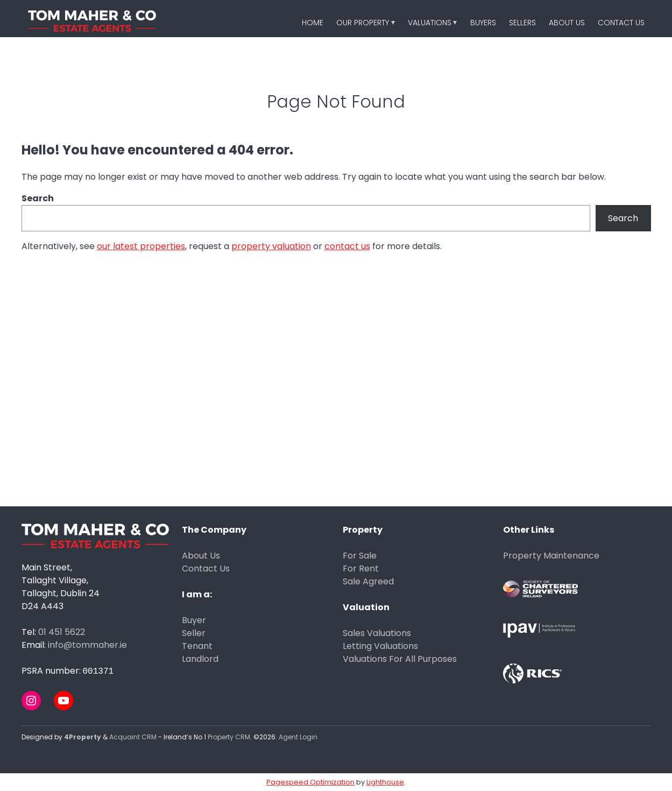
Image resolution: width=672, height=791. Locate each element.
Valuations (430, 23)
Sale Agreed (368, 581)
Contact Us (621, 23)
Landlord (200, 659)
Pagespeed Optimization (310, 782)
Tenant (197, 646)
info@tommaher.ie (87, 645)
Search (38, 198)
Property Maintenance (551, 556)
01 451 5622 (62, 632)
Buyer (194, 620)
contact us (347, 246)
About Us (567, 23)
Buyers (483, 23)
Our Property (363, 23)
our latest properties (141, 246)
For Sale (360, 556)
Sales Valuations (377, 633)
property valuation (271, 246)
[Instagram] (31, 701)
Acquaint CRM (133, 737)
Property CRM (229, 737)
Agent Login (298, 737)
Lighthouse (385, 782)
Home (313, 23)
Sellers (522, 23)
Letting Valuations (380, 646)
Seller (194, 633)
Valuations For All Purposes (400, 659)
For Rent (361, 568)
